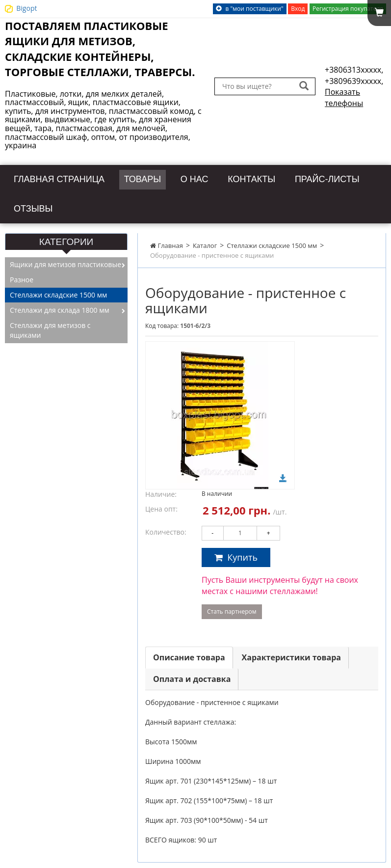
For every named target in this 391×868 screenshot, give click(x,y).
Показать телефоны (344, 97)
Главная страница (71, 178)
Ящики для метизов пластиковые (65, 260)
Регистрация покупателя (348, 9)
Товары (170, 178)
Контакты (291, 178)
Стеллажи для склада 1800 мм (60, 306)
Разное (22, 276)
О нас (227, 178)
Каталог (205, 241)
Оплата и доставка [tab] (192, 675)
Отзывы (136, 205)
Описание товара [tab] (189, 653)
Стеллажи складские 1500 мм (272, 241)
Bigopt (26, 8)
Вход (298, 9)
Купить (236, 553)
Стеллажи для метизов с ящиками (50, 326)
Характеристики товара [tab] (291, 653)
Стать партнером (232, 607)
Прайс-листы (54, 205)
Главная (167, 241)
